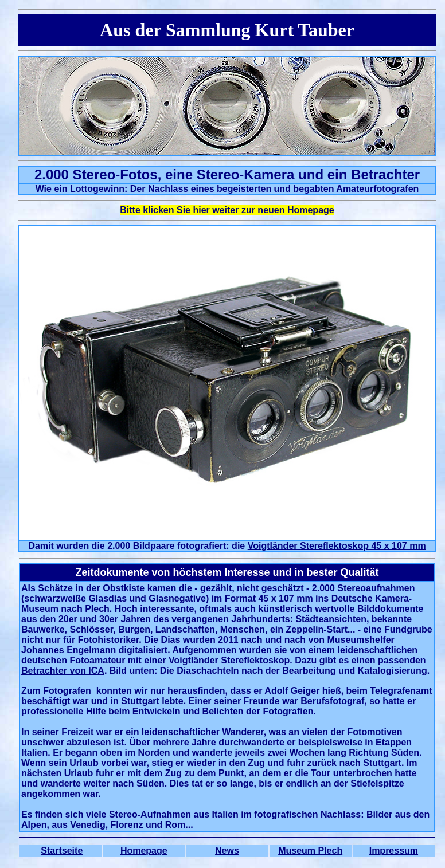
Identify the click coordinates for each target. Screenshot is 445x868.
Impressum (394, 851)
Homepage (144, 851)
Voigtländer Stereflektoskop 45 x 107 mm (337, 546)
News (227, 851)
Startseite (62, 851)
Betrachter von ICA (63, 671)
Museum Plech (310, 851)
